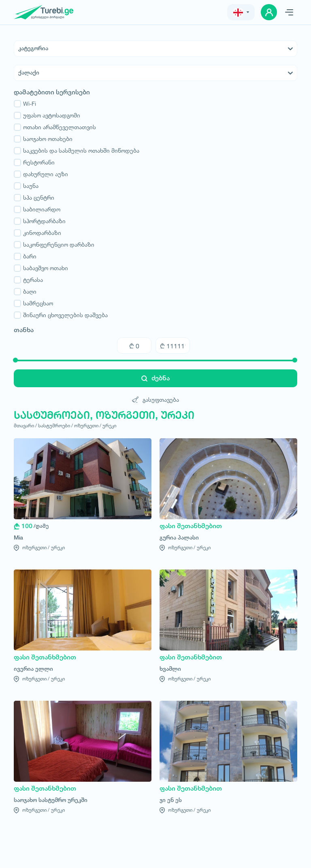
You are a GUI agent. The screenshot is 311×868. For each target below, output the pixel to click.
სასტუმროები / (55, 425)
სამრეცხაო (33, 303)
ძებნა (155, 378)
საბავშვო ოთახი (41, 268)
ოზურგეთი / (88, 425)
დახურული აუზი (41, 174)
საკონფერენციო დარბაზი (54, 245)
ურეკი (109, 425)
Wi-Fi (25, 104)
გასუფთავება (155, 400)
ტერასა (28, 280)
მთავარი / (25, 425)
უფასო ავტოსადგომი (47, 115)
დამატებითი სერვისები (52, 92)
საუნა (26, 186)
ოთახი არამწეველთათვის (55, 127)
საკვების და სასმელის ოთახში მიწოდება (77, 151)
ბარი (25, 256)
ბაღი (25, 292)
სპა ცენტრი (34, 198)
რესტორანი (34, 162)
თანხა (24, 330)
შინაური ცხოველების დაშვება (61, 315)
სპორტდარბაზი (40, 221)
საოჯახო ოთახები (43, 139)
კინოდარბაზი (37, 233)
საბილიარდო (37, 209)
